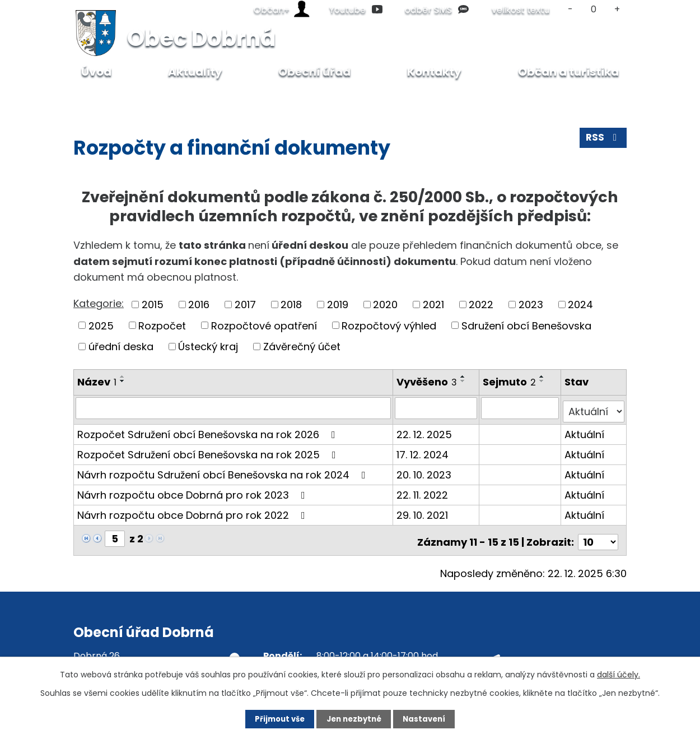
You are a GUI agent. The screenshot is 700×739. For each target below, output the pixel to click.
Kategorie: (99, 303)
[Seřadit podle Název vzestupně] (123, 377)
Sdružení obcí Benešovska (526, 325)
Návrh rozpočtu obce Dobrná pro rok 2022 (193, 511)
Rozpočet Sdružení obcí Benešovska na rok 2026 (209, 431)
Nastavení (432, 718)
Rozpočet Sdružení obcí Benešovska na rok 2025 (209, 451)
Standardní (594, 9)
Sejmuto (510, 382)
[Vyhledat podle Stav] (594, 408)
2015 (153, 305)
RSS (603, 141)
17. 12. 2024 (423, 451)
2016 (199, 305)
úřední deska (121, 347)
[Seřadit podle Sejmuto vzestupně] (543, 377)
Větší (617, 9)
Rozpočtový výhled (389, 325)
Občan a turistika (568, 72)
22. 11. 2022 (423, 491)
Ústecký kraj (208, 347)
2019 (338, 305)
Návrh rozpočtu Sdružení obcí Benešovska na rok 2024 (224, 471)
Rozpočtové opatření (264, 325)
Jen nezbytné (354, 718)
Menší (570, 9)
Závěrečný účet (302, 347)
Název (97, 382)
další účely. (619, 673)
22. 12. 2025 (425, 431)
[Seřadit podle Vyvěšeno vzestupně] (464, 377)
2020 (385, 305)
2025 (101, 325)
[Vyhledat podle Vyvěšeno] (437, 408)
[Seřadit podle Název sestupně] (123, 381)
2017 (245, 305)
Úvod (99, 99)
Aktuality (195, 72)
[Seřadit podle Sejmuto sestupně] (543, 381)
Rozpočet (162, 325)
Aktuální (585, 431)
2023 (531, 305)
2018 (291, 305)
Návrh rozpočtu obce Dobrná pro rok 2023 (193, 491)
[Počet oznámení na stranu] (598, 535)
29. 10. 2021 (423, 511)
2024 (580, 305)
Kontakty (434, 72)
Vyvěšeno (427, 382)
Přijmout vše (272, 718)
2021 (433, 305)
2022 (481, 305)
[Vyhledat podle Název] (234, 408)
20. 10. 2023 (424, 471)
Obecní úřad (154, 99)
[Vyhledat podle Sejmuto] (521, 408)
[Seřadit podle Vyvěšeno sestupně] (464, 381)
